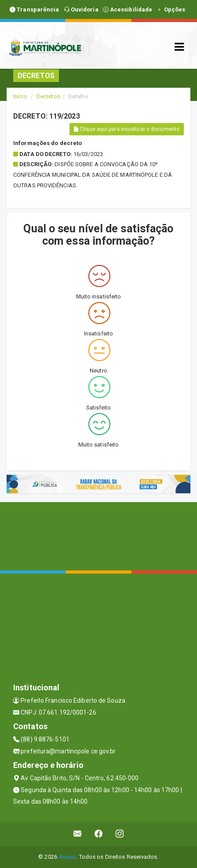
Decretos (48, 96)
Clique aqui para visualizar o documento (127, 129)
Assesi (67, 857)
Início (20, 96)
